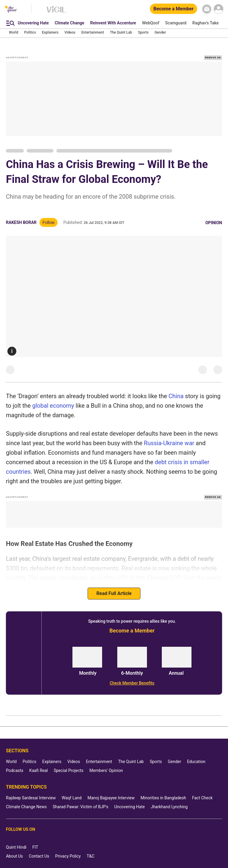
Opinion (214, 223)
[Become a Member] (174, 9)
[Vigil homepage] (56, 12)
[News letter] (207, 9)
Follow (48, 222)
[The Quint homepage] (11, 10)
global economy (53, 406)
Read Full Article (114, 593)
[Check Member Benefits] (132, 683)
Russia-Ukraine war (169, 443)
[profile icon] (218, 9)
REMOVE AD (213, 58)
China (177, 396)
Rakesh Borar (21, 222)
